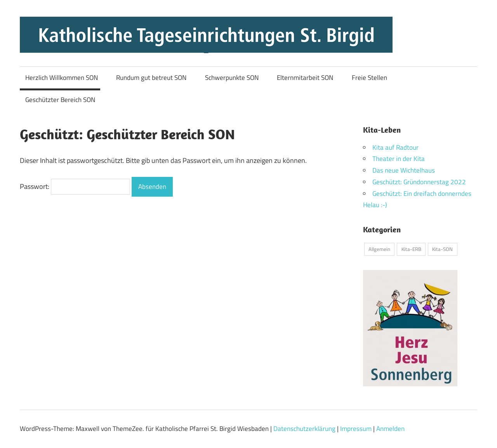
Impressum (356, 429)
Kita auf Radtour (395, 147)
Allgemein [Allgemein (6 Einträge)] (379, 249)
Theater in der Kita (399, 159)
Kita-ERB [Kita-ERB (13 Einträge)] (411, 249)
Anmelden (390, 429)
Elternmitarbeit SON (305, 78)
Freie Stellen (369, 78)
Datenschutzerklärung (304, 429)
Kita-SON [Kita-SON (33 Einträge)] (442, 249)
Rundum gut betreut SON (151, 78)
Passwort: (75, 186)
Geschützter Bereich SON (60, 100)
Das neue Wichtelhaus (404, 170)
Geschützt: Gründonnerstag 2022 (419, 182)
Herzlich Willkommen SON (62, 78)
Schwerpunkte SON (232, 78)
